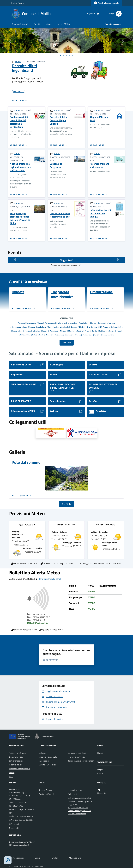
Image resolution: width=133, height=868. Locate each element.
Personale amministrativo (20, 769)
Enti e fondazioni (16, 761)
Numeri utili (14, 828)
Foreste (106, 327)
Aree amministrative (17, 753)
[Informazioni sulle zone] (50, 579)
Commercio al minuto (19, 327)
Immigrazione (17, 331)
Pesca (119, 331)
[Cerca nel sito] (118, 14)
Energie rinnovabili (94, 327)
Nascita (94, 331)
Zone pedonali (108, 335)
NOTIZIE (18, 62)
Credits (55, 858)
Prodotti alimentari (46, 335)
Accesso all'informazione (27, 323)
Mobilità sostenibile (76, 331)
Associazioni (84, 323)
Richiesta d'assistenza (77, 814)
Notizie (100, 753)
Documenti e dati (16, 757)
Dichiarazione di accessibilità (79, 798)
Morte (87, 331)
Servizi (49, 24)
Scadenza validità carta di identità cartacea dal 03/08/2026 (19, 122)
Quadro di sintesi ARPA (51, 630)
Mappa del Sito (75, 858)
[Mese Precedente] (15, 260)
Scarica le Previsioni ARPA (25, 563)
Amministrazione (20, 24)
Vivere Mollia (64, 24)
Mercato (63, 331)
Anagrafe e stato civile (48, 757)
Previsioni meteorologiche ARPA (57, 563)
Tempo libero (88, 335)
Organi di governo (16, 765)
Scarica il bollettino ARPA (24, 630)
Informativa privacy (76, 790)
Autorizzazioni (44, 761)
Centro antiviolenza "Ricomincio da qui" (60, 215)
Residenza (59, 335)
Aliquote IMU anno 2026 (100, 119)
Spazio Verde (70, 335)
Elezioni (82, 327)
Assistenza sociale (70, 323)
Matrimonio (54, 331)
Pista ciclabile (25, 335)
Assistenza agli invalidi (53, 323)
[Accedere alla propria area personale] (106, 3)
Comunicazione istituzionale (58, 327)
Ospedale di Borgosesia (56, 165)
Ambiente (43, 753)
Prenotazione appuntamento (80, 811)
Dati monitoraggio (16, 858)
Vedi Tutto (67, 504)
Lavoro (45, 331)
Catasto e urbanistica (47, 765)
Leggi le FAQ (73, 804)
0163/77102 (22, 802)
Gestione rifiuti (116, 327)
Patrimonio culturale (107, 331)
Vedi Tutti (67, 343)
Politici (12, 773)
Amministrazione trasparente (80, 801)
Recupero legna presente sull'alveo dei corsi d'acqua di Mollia (20, 218)
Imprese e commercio (77, 757)
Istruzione (36, 331)
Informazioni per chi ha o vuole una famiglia (100, 213)
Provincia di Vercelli (46, 794)
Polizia (35, 335)
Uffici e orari (14, 824)
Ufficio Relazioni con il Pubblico (22, 820)
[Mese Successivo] (118, 260)
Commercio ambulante (38, 327)
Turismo (97, 335)
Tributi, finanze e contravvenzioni (81, 763)
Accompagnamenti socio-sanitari (100, 165)
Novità (37, 24)
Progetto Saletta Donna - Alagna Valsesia (58, 120)
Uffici (11, 777)
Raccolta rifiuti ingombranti (24, 68)
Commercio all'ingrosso (107, 323)
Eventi (100, 773)
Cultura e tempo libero (77, 753)
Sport (79, 335)
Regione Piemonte (18, 3)
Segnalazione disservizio (78, 808)
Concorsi (74, 327)
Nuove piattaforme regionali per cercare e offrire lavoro (20, 167)
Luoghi (100, 769)
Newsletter (102, 793)
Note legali (72, 794)
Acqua (40, 323)
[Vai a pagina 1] (61, 55)
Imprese (28, 331)
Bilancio (93, 323)
